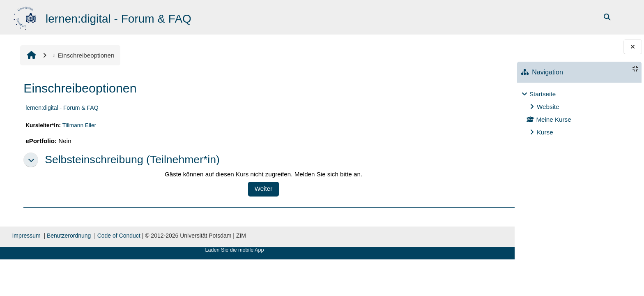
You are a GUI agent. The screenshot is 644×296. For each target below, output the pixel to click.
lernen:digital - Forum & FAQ (61, 108)
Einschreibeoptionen (82, 55)
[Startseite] (26, 17)
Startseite (543, 94)
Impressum (26, 236)
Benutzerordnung (68, 236)
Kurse (545, 132)
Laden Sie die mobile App (209, 250)
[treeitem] (579, 113)
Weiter (244, 188)
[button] (30, 160)
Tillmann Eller (78, 125)
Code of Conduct (118, 236)
